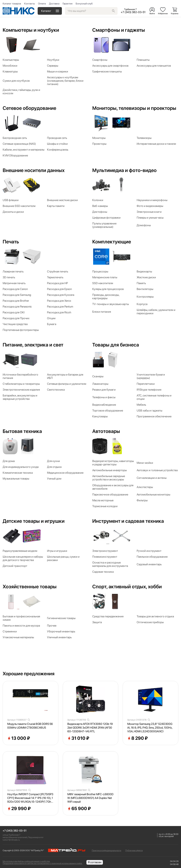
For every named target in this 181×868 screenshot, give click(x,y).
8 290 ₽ (138, 738)
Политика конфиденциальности (106, 850)
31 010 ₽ (78, 738)
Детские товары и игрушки (34, 521)
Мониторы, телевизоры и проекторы (134, 108)
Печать (11, 242)
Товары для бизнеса (116, 345)
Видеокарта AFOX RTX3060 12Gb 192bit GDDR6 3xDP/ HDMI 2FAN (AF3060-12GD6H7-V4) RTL (90, 728)
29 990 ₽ (19, 809)
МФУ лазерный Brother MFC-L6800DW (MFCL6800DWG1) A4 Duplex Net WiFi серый (90, 798)
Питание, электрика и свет (33, 345)
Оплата (42, 4)
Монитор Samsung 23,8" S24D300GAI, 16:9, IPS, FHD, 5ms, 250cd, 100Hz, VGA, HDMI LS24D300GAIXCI (150, 728)
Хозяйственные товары (30, 587)
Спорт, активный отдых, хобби (127, 587)
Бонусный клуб (84, 4)
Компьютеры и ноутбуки (31, 30)
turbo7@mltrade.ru (11, 840)
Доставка (54, 4)
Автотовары (106, 431)
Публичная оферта (134, 850)
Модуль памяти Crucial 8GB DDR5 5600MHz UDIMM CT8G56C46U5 (30, 726)
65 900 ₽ (79, 809)
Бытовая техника (22, 431)
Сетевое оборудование (29, 108)
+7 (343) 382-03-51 (15, 831)
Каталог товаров (12, 4)
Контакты (30, 4)
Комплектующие (112, 242)
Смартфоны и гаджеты (119, 30)
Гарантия (68, 4)
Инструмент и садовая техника (128, 521)
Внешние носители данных (34, 170)
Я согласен (95, 862)
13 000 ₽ (19, 738)
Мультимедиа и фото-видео (124, 170)
